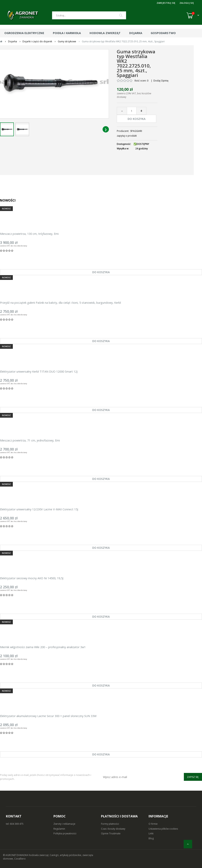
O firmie (153, 824)
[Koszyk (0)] (193, 15)
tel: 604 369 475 (15, 824)
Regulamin (59, 829)
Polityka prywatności (65, 833)
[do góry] (188, 844)
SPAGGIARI (136, 131)
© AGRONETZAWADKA (16, 855)
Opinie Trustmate (111, 833)
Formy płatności (110, 824)
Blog (151, 838)
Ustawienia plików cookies (163, 829)
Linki (151, 833)
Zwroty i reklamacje (64, 824)
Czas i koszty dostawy (113, 829)
